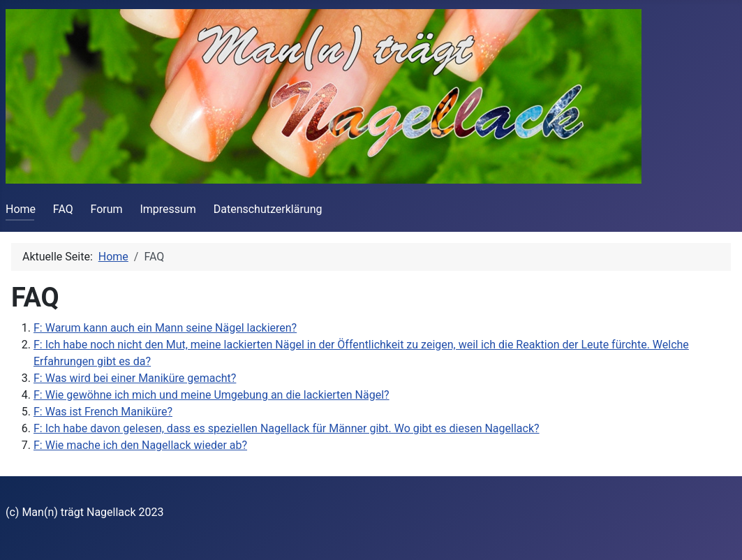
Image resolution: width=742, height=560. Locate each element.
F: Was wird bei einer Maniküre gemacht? (135, 378)
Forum (107, 209)
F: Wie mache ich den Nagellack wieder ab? (140, 445)
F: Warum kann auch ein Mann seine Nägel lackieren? (165, 328)
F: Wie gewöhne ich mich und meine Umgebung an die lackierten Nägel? (212, 395)
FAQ (63, 209)
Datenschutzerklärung (268, 209)
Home (21, 209)
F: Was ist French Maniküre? (103, 412)
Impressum (168, 209)
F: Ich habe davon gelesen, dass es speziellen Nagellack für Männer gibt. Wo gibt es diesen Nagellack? (287, 428)
